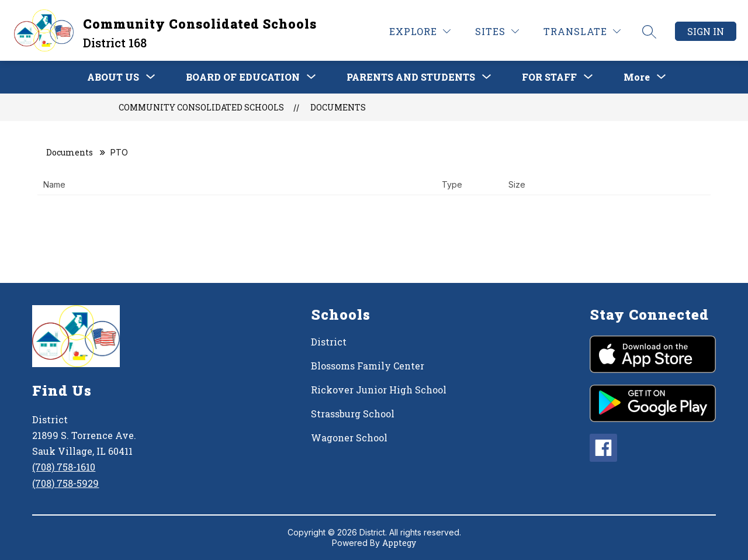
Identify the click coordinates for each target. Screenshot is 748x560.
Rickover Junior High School (379, 390)
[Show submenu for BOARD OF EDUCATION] (243, 77)
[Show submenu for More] (637, 77)
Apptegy (399, 543)
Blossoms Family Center (368, 366)
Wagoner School (349, 438)
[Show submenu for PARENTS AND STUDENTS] (411, 77)
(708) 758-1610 (64, 467)
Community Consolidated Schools (201, 107)
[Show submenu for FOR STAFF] (549, 77)
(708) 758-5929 (65, 483)
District (329, 342)
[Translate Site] (582, 31)
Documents (338, 107)
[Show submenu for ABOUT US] (113, 77)
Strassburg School (353, 414)
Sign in (706, 31)
